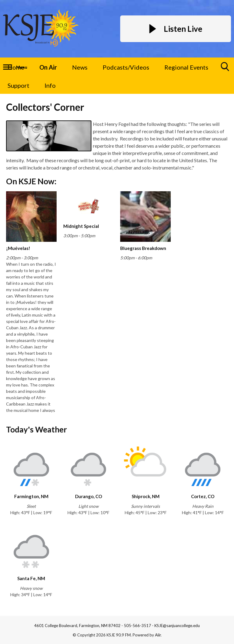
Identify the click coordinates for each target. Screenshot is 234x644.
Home (16, 67)
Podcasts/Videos (126, 67)
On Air (48, 67)
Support (18, 85)
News (80, 67)
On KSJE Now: (31, 181)
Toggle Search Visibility (225, 69)
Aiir (158, 635)
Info (50, 85)
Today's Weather (36, 429)
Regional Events (186, 67)
